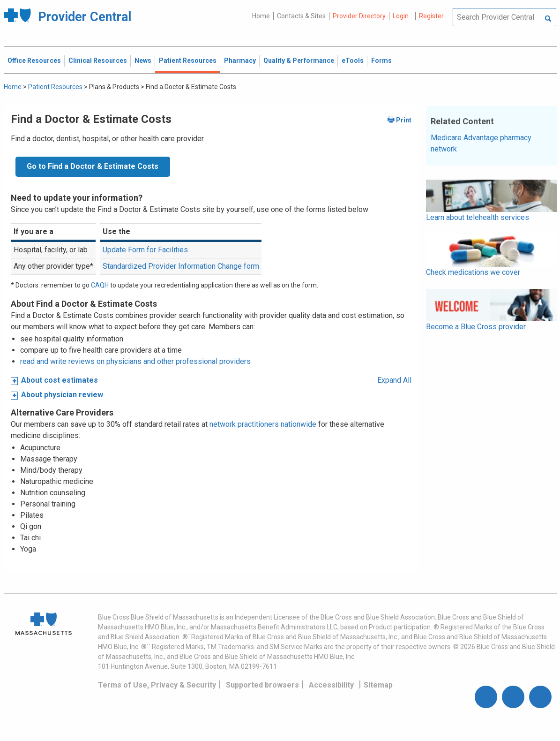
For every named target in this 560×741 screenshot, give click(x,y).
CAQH (100, 285)
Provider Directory (359, 16)
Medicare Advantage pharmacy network (481, 143)
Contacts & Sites (301, 16)
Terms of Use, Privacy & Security (157, 685)
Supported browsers (262, 685)
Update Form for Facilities (145, 250)
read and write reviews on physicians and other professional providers (135, 361)
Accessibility (331, 685)
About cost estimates (60, 380)
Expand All (394, 380)
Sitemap (378, 685)
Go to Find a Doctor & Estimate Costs (93, 166)
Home (261, 16)
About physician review (62, 395)
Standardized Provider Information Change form (181, 266)
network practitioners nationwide (263, 424)
